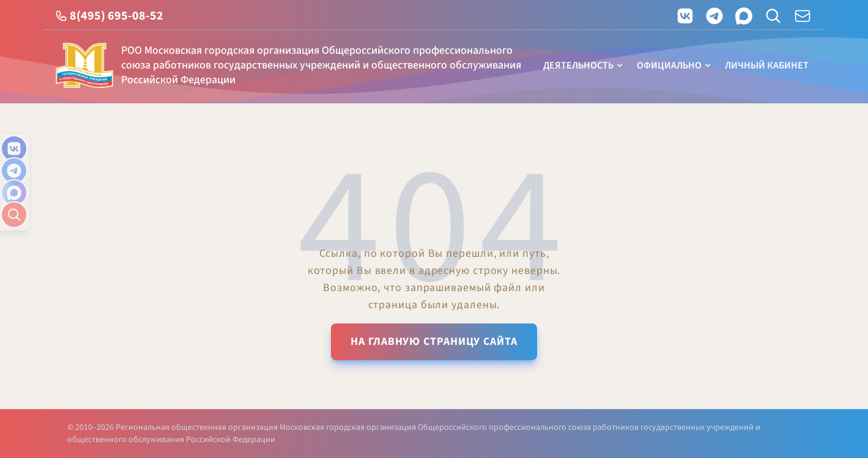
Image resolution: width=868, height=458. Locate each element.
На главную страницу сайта (434, 342)
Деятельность (584, 65)
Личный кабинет (767, 65)
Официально (675, 65)
